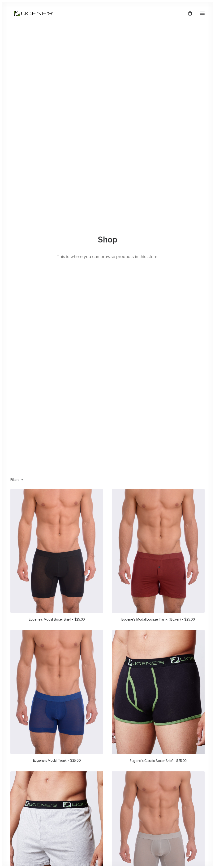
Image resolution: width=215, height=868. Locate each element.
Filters (15, 480)
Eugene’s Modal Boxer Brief (57, 619)
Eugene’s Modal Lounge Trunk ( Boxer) (158, 619)
